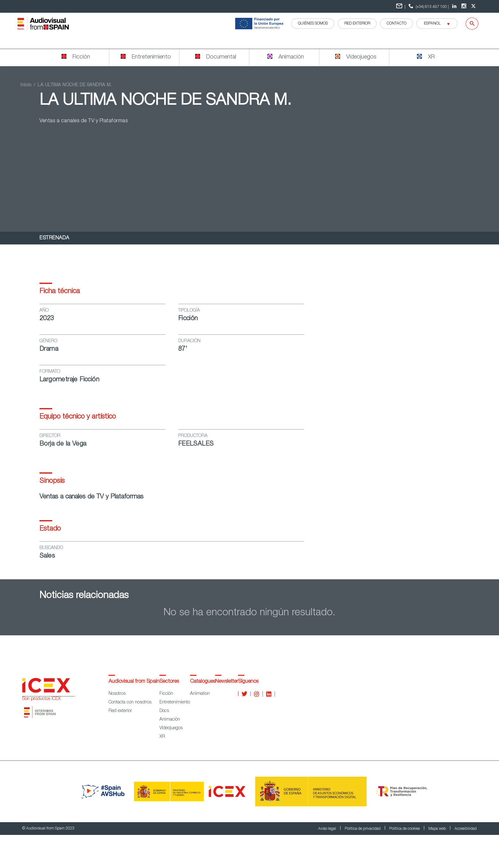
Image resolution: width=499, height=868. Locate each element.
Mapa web (438, 829)
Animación (170, 720)
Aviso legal (328, 829)
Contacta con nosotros (130, 702)
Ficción (166, 694)
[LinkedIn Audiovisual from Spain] (455, 6)
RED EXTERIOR (357, 24)
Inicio (26, 85)
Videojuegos (171, 728)
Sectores (169, 682)
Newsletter (227, 682)
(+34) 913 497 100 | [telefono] (428, 6)
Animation (200, 694)
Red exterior (120, 711)
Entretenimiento (175, 702)
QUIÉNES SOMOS (313, 24)
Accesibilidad (466, 829)
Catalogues (203, 682)
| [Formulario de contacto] (401, 6)
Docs (164, 711)
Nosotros (117, 694)
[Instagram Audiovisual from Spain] (465, 6)
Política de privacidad (363, 829)
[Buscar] (468, 24)
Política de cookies (405, 829)
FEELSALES (196, 444)
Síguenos (248, 682)
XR (162, 737)
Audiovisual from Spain (134, 682)
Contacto (397, 24)
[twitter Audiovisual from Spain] (474, 6)
